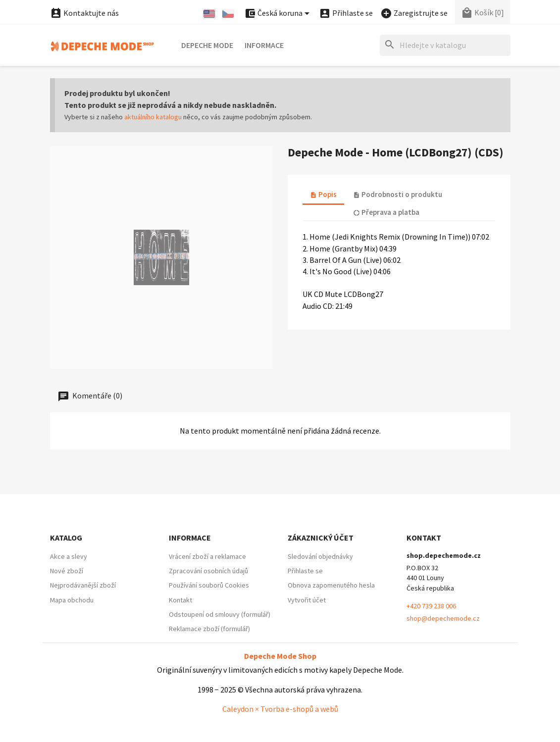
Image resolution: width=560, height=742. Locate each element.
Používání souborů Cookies (209, 585)
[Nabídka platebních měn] (279, 14)
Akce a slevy (69, 556)
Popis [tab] (323, 194)
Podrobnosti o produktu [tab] (398, 194)
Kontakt (180, 600)
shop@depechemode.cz (443, 618)
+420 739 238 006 (431, 606)
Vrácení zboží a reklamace (207, 556)
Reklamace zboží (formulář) (209, 629)
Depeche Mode (207, 45)
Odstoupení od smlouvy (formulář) (220, 614)
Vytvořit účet (307, 600)
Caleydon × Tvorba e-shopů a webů (280, 709)
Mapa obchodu (72, 600)
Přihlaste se (305, 571)
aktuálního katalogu (153, 117)
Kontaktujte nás (84, 13)
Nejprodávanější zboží (83, 585)
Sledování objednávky (320, 556)
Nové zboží (67, 571)
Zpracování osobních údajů (208, 571)
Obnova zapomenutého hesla (331, 585)
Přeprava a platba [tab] (386, 212)
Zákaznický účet (321, 538)
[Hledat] (445, 45)
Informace (264, 45)
